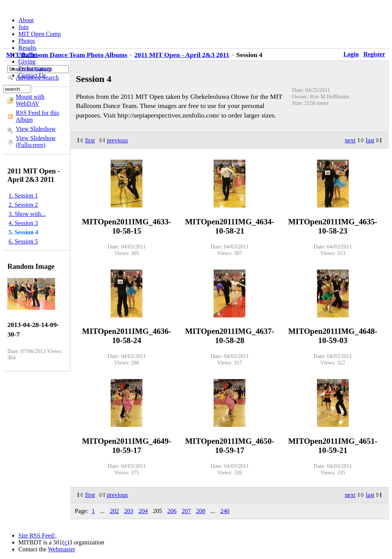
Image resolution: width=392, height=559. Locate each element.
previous (117, 140)
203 (129, 511)
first (90, 140)
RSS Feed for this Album (37, 116)
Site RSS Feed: (38, 535)
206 (172, 511)
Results (27, 48)
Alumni (28, 55)
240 (225, 511)
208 (201, 511)
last (370, 140)
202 (114, 511)
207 (186, 511)
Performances (35, 68)
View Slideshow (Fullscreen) (36, 141)
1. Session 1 (23, 195)
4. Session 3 (23, 223)
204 (143, 511)
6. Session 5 (23, 241)
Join (24, 27)
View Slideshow (36, 129)
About (26, 20)
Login (351, 54)
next (350, 140)
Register (374, 54)
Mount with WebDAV (30, 100)
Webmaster (62, 549)
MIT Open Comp (40, 34)
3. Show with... (27, 214)
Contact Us (32, 75)
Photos (27, 41)
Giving (27, 61)
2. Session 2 (23, 205)
